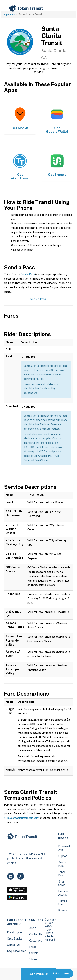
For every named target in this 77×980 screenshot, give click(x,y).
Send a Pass (28, 274)
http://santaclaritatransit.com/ (22, 818)
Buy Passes (38, 974)
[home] (26, 8)
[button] (65, 8)
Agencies (9, 14)
